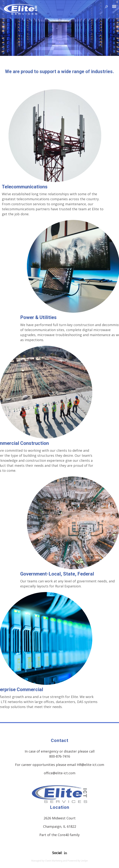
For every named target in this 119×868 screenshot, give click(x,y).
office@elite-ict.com (60, 773)
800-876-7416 (60, 756)
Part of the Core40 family (60, 835)
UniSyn (84, 861)
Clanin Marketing (54, 861)
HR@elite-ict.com (91, 765)
